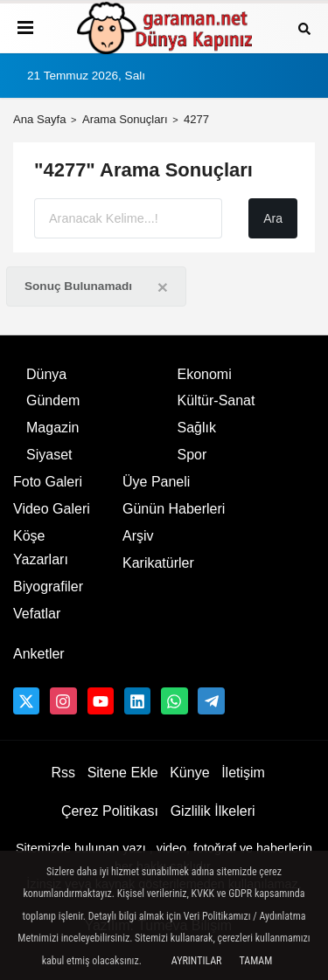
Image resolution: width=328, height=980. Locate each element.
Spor (192, 455)
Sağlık (197, 428)
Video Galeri (52, 509)
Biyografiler (48, 587)
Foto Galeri (48, 482)
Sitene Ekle (123, 773)
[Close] (163, 287)
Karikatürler (158, 563)
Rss (63, 773)
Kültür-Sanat (216, 400)
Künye (189, 773)
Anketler (39, 654)
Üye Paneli (156, 482)
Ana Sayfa (40, 119)
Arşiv (138, 536)
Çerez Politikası (110, 811)
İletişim (243, 773)
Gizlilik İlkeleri (213, 811)
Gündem (53, 400)
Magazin (52, 428)
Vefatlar (37, 614)
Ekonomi (205, 374)
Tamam (255, 961)
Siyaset (49, 455)
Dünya (46, 374)
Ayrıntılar (197, 961)
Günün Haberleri (174, 509)
